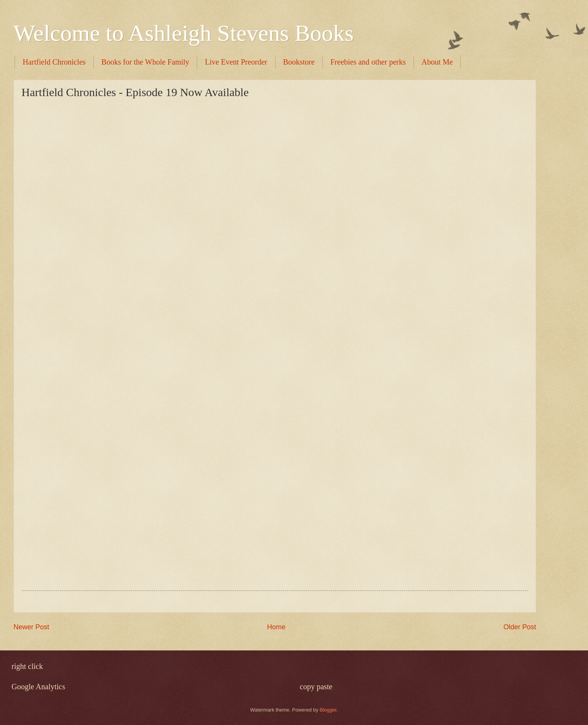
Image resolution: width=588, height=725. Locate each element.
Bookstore (299, 62)
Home (276, 627)
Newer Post (31, 627)
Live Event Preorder (236, 62)
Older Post (520, 627)
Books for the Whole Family (145, 62)
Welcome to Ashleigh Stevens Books (184, 33)
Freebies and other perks (368, 62)
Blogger (328, 710)
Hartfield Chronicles (54, 62)
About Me (437, 62)
